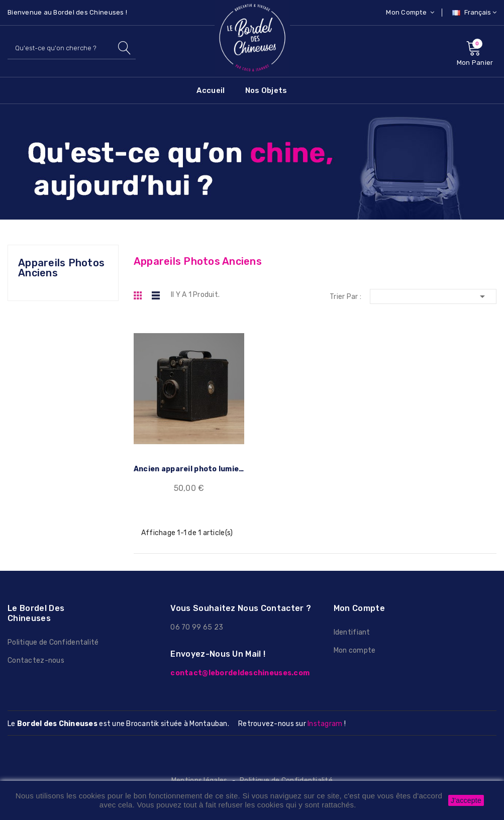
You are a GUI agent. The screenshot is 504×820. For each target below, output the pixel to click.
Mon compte (355, 650)
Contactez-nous (36, 660)
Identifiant (352, 632)
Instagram (325, 724)
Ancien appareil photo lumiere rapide (189, 469)
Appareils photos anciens (61, 268)
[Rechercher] (72, 48)
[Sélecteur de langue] (473, 12)
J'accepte (466, 800)
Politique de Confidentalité (53, 642)
